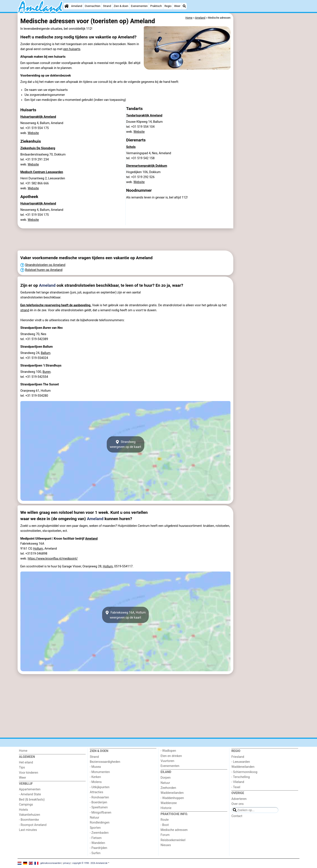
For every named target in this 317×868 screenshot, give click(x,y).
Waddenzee (169, 803)
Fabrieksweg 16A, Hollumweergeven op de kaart (125, 615)
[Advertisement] (267, 113)
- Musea (95, 767)
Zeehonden (168, 788)
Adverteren (239, 799)
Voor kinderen (29, 773)
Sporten (95, 828)
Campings (26, 805)
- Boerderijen (98, 802)
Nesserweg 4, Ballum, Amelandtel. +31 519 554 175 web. (42, 128)
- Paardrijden (99, 848)
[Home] (67, 6)
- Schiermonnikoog (244, 772)
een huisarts (72, 49)
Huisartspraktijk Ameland (38, 117)
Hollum (38, 549)
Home (23, 751)
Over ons (237, 804)
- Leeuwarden (241, 762)
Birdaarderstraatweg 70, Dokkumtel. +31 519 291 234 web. (43, 160)
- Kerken (95, 777)
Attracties (96, 792)
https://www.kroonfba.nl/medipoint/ (53, 559)
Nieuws (166, 845)
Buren (47, 372)
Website (33, 133)
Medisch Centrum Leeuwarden (42, 172)
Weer (177, 6)
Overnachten (93, 6)
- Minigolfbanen (100, 813)
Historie (166, 808)
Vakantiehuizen (29, 815)
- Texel (236, 787)
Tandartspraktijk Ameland (144, 115)
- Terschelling (241, 777)
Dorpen (166, 778)
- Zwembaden (99, 833)
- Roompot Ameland (33, 825)
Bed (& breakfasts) (32, 800)
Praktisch (156, 6)
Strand (107, 6)
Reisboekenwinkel (173, 840)
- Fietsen (96, 838)
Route (165, 820)
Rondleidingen (100, 823)
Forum (165, 835)
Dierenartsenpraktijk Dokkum (147, 166)
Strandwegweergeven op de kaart (125, 444)
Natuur (95, 818)
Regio (168, 6)
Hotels (23, 810)
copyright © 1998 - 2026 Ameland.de (90, 863)
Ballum (46, 353)
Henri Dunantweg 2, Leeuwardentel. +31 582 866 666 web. (43, 183)
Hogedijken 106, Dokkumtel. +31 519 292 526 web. (143, 177)
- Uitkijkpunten (100, 787)
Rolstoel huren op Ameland (44, 270)
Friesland (238, 757)
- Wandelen (97, 843)
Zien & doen (121, 6)
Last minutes (28, 830)
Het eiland (26, 762)
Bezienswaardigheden (105, 762)
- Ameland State (30, 794)
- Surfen (95, 853)
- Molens (96, 782)
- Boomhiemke (29, 820)
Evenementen (139, 6)
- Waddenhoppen (172, 798)
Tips (22, 767)
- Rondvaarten (99, 797)
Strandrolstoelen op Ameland (45, 265)
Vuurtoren (167, 761)
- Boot (165, 825)
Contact (237, 816)
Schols (131, 147)
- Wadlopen (168, 751)
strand (25, 310)
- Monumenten (100, 772)
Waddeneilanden (172, 793)
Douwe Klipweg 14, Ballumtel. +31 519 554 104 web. (145, 127)
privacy (67, 863)
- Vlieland (238, 782)
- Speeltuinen (99, 807)
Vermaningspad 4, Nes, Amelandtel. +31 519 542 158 (149, 156)
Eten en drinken (171, 756)
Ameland (77, 6)
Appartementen (30, 789)
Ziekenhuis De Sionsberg (38, 148)
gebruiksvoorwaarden (51, 863)
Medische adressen (174, 830)
